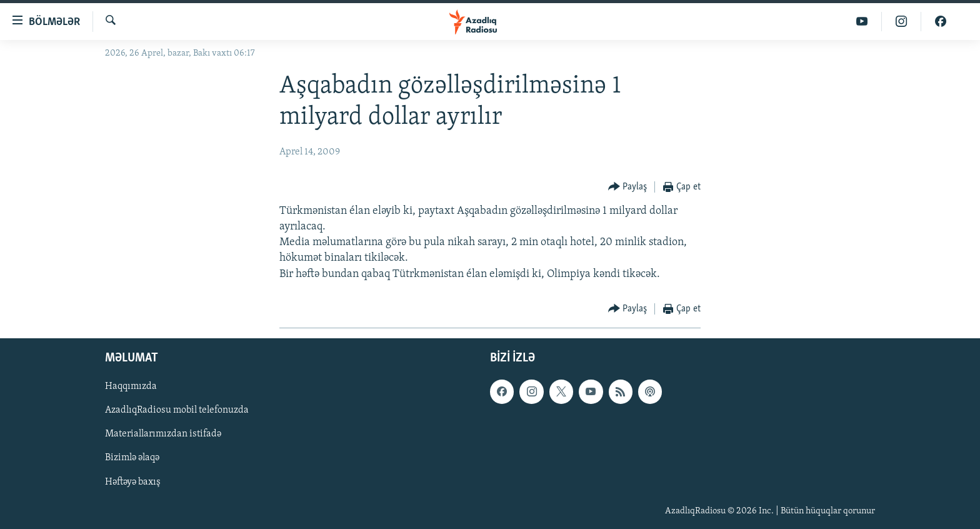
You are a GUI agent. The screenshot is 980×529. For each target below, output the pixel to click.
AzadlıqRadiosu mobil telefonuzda (177, 410)
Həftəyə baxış (133, 481)
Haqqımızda (131, 386)
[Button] (628, 187)
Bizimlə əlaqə (132, 458)
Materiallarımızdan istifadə (163, 434)
